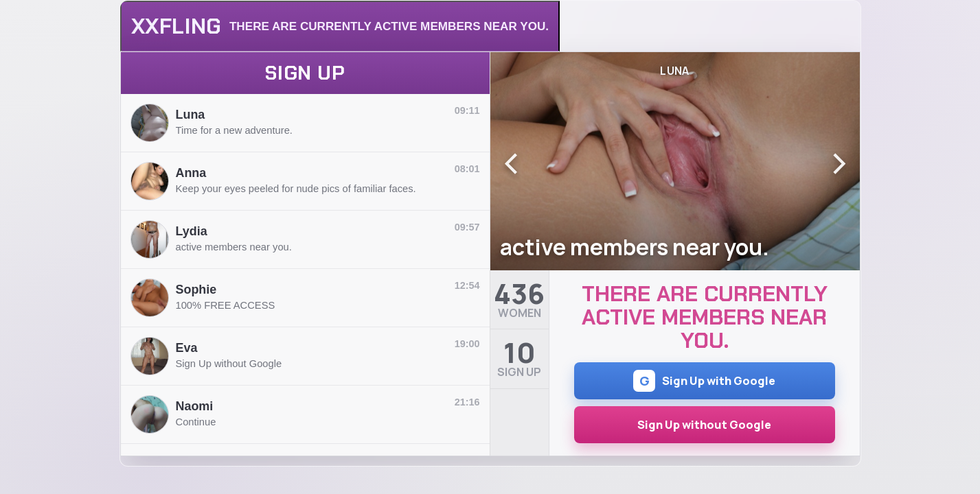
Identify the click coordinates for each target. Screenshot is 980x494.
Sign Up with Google (704, 381)
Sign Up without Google (704, 425)
